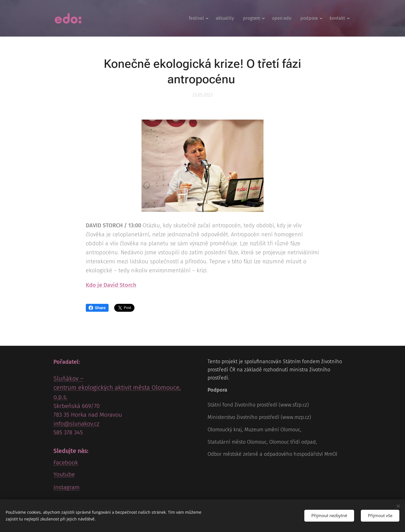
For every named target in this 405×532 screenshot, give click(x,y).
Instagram (67, 487)
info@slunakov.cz (76, 424)
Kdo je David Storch (111, 285)
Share (97, 308)
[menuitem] (199, 18)
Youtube (64, 474)
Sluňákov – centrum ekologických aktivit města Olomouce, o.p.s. (117, 388)
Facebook (66, 463)
